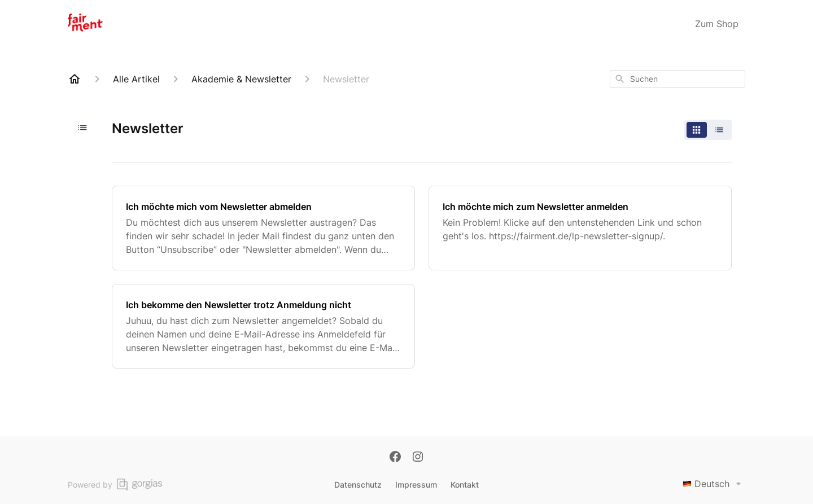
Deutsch (714, 484)
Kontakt (465, 485)
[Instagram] (418, 458)
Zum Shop (717, 24)
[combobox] (677, 79)
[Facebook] (395, 458)
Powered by (115, 485)
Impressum (416, 485)
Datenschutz (358, 485)
